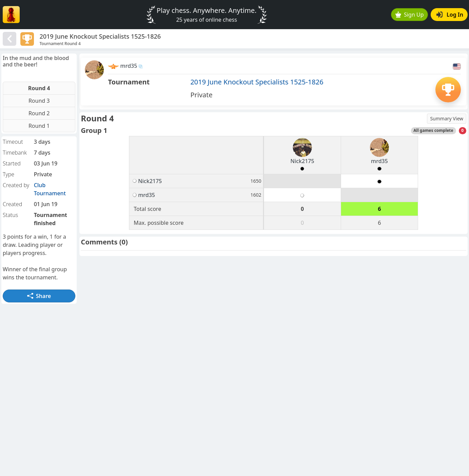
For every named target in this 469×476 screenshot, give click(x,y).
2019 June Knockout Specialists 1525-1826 (257, 82)
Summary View (447, 118)
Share (39, 296)
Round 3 (39, 101)
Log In (450, 15)
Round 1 (39, 126)
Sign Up (410, 15)
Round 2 (39, 113)
